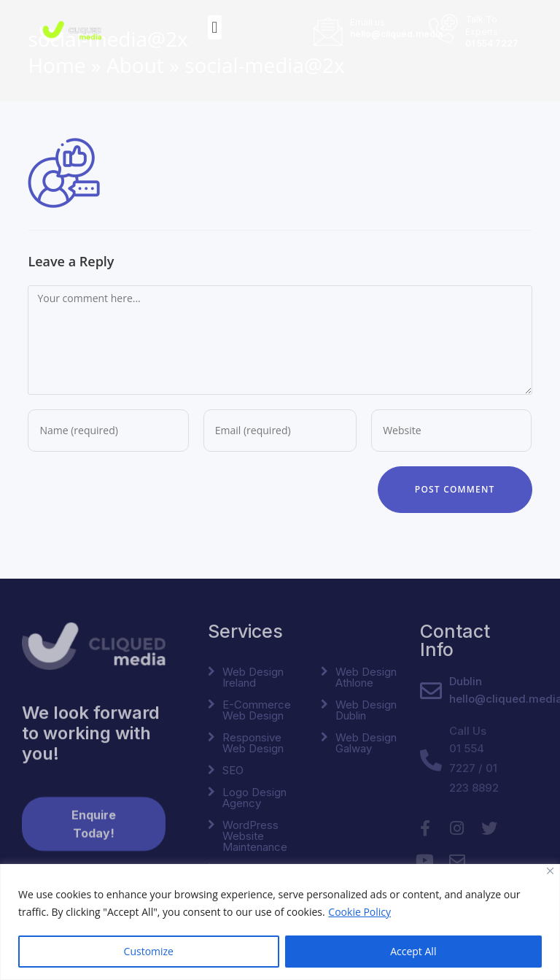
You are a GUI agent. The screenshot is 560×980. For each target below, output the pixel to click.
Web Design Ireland (253, 677)
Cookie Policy (359, 912)
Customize (149, 951)
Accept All (413, 951)
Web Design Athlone (366, 677)
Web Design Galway (366, 743)
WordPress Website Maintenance (255, 836)
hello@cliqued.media (396, 30)
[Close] (550, 871)
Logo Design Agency (254, 798)
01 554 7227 (492, 40)
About (135, 65)
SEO (233, 770)
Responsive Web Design (253, 743)
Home (57, 65)
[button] (215, 24)
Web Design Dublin (366, 710)
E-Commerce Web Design (257, 710)
